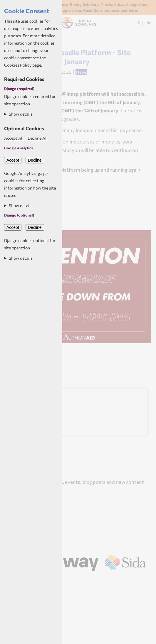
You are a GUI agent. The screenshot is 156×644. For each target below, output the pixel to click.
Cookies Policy (18, 65)
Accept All (14, 138)
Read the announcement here (110, 10)
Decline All (38, 138)
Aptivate (85, 579)
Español (145, 22)
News (81, 72)
